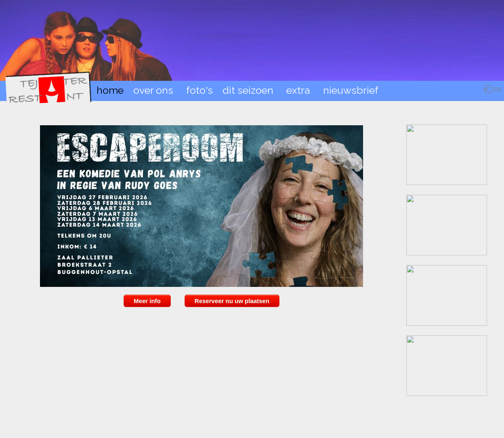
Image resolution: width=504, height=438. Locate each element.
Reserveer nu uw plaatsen (232, 301)
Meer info (147, 301)
